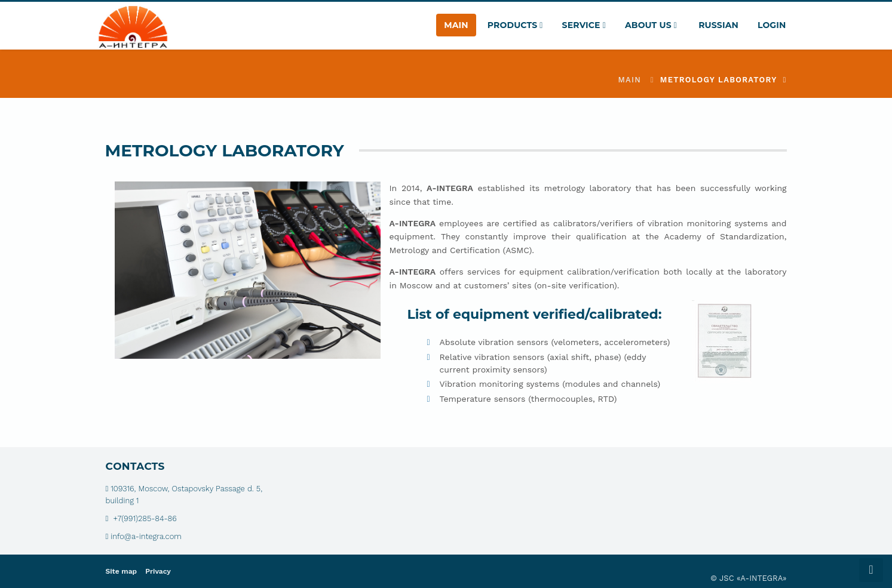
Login (772, 25)
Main (456, 25)
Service (584, 25)
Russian (717, 25)
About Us (651, 25)
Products (515, 25)
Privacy (158, 571)
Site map (122, 571)
